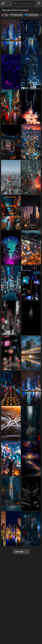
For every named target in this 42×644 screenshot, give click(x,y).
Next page (21, 552)
